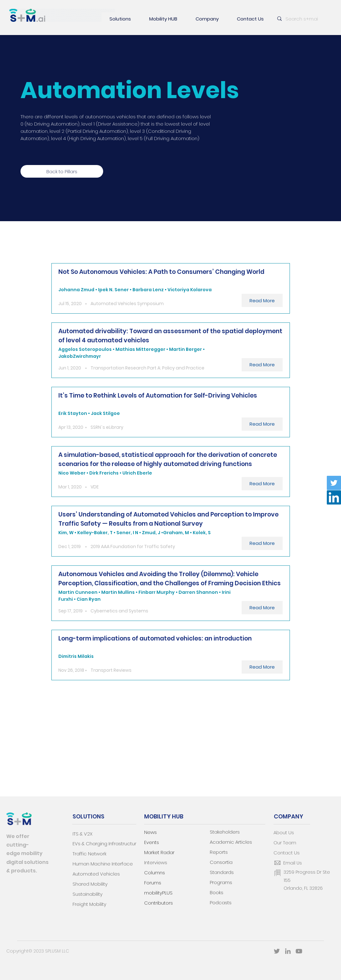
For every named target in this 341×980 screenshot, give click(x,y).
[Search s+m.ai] (303, 19)
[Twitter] (334, 483)
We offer (18, 836)
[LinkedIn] (334, 497)
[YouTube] (299, 951)
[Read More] (262, 300)
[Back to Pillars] (62, 171)
